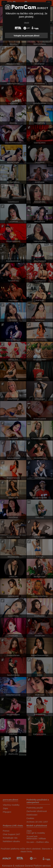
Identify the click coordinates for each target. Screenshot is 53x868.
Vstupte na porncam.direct (27, 36)
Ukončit (26, 23)
